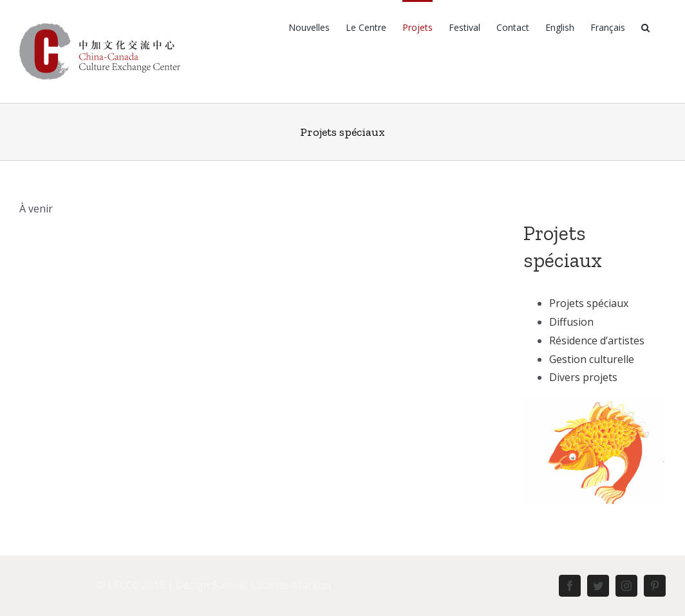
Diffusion (571, 322)
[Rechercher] (645, 27)
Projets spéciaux (589, 303)
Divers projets (583, 377)
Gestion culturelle (592, 359)
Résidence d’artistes (597, 341)
